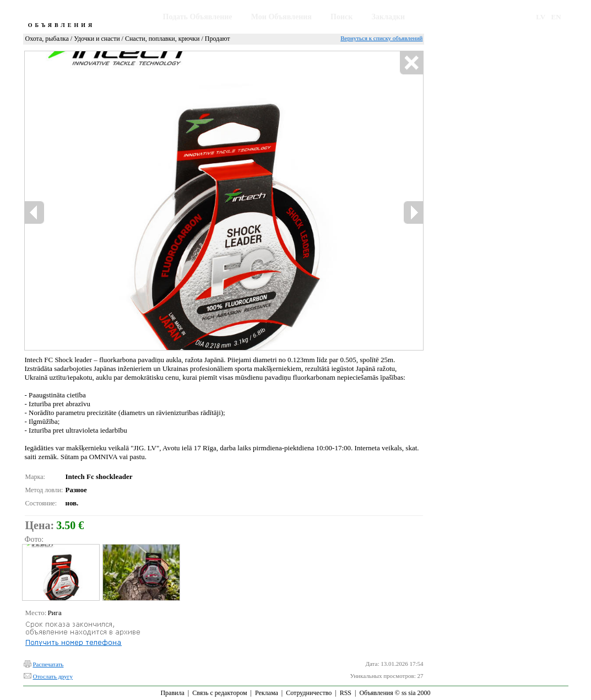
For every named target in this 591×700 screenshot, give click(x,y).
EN (556, 17)
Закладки (389, 17)
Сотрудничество (309, 693)
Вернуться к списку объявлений (381, 38)
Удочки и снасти (97, 39)
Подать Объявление (198, 17)
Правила (172, 693)
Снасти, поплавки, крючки (162, 39)
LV (541, 17)
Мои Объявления (281, 17)
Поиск (341, 17)
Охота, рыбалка (47, 39)
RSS (346, 693)
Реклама (267, 693)
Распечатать (48, 664)
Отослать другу (53, 676)
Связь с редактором (219, 693)
